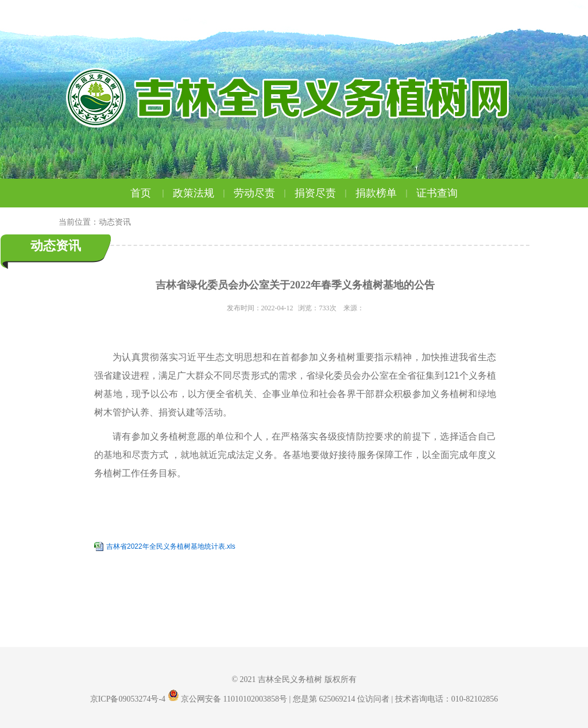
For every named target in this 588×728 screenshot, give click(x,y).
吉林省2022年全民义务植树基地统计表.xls (171, 546)
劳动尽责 (261, 193)
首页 (149, 193)
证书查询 (437, 193)
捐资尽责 (322, 193)
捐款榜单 (383, 193)
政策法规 (200, 193)
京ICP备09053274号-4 (128, 699)
